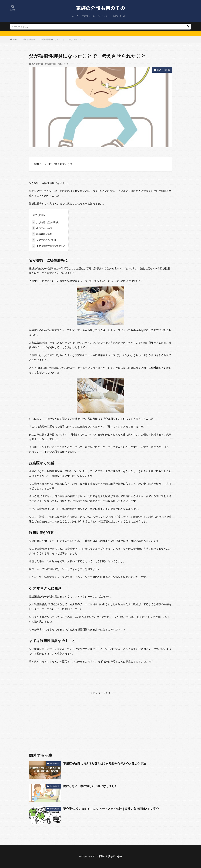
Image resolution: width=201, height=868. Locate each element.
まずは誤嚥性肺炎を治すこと (49, 246)
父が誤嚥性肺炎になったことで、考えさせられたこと (62, 39)
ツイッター (104, 16)
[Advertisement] (100, 717)
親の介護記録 (29, 39)
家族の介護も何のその (110, 856)
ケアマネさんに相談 (44, 240)
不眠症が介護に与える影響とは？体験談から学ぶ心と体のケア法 (105, 763)
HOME (16, 39)
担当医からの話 (42, 228)
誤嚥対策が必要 (42, 234)
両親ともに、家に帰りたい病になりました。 (92, 786)
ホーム (75, 16)
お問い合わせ (119, 16)
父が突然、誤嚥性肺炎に (46, 222)
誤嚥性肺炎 (52, 64)
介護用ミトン (63, 64)
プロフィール (88, 16)
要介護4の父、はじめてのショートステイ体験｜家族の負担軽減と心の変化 (111, 809)
